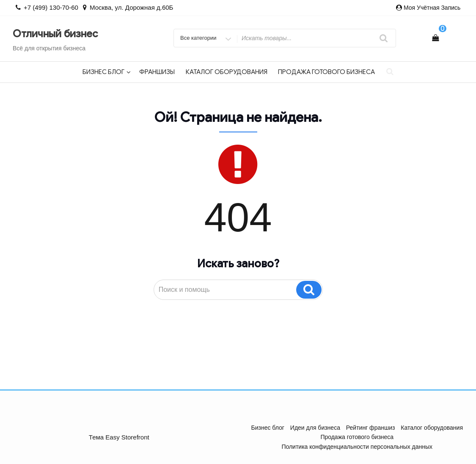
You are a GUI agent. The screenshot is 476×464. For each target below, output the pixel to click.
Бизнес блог (107, 72)
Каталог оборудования (227, 72)
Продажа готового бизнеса (326, 72)
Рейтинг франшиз (371, 428)
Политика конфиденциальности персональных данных (357, 447)
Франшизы (157, 72)
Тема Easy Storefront (119, 437)
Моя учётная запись (432, 8)
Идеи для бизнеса (315, 428)
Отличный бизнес (55, 34)
